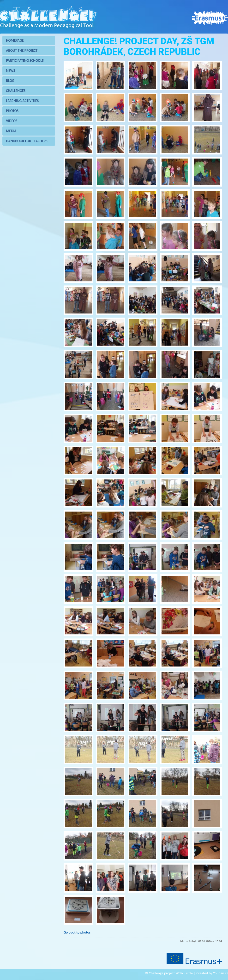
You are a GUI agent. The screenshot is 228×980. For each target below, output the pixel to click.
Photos (12, 111)
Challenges (16, 91)
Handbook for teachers (27, 141)
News (11, 71)
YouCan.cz (221, 972)
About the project (22, 51)
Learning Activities (22, 101)
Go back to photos (77, 932)
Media (11, 131)
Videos (12, 121)
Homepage (15, 40)
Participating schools (25, 61)
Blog (10, 81)
